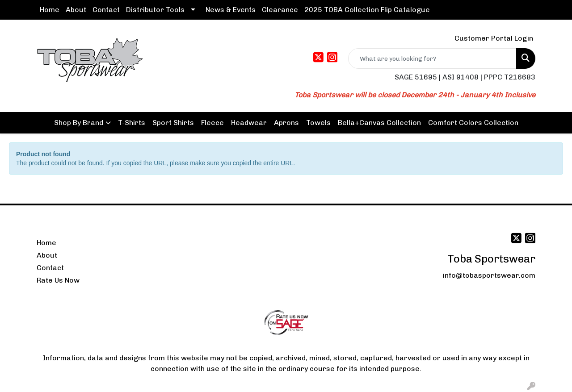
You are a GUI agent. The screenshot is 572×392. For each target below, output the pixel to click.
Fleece (212, 123)
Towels (318, 123)
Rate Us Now (58, 280)
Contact (106, 10)
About (76, 10)
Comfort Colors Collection (473, 123)
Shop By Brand (79, 123)
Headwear (249, 123)
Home (50, 10)
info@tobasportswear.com (489, 275)
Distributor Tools (155, 10)
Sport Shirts (173, 123)
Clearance (280, 10)
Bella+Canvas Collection (379, 123)
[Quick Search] (432, 58)
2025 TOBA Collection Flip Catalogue (367, 10)
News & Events (231, 10)
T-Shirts (132, 123)
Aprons (286, 123)
